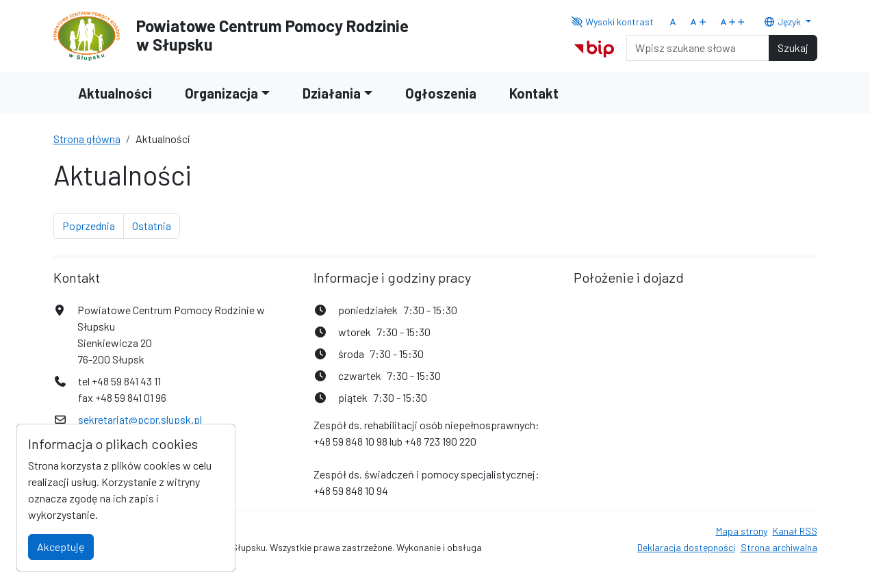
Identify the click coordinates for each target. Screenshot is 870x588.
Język (783, 22)
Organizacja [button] (221, 93)
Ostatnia (156, 225)
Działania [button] (332, 93)
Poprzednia (93, 225)
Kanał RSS (795, 531)
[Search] (698, 48)
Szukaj (793, 48)
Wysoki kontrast (612, 22)
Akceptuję (61, 547)
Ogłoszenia (441, 93)
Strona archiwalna (779, 547)
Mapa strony (742, 531)
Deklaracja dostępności (686, 547)
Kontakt (534, 93)
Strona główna (87, 139)
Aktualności (115, 93)
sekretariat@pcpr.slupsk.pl (140, 419)
